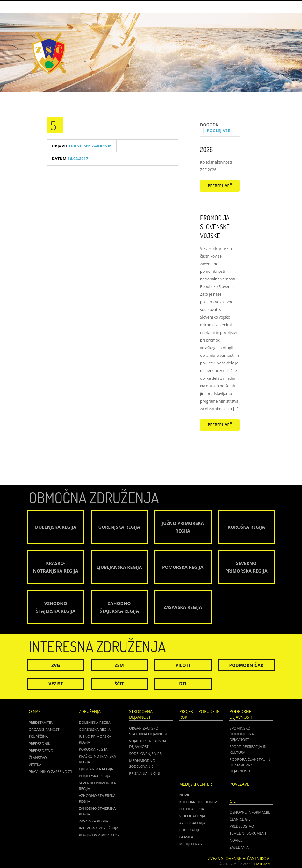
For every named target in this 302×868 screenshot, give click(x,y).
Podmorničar (246, 665)
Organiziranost (44, 729)
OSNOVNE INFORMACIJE (250, 812)
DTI (183, 684)
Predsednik (40, 743)
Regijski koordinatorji (100, 835)
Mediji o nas (191, 844)
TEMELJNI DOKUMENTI (248, 833)
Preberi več (220, 186)
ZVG (56, 665)
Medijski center (196, 784)
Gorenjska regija (95, 729)
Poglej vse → (221, 131)
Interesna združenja (99, 828)
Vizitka (35, 764)
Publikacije (190, 830)
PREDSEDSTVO (242, 826)
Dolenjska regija (95, 722)
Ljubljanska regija (96, 769)
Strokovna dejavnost (141, 714)
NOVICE (236, 840)
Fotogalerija (192, 809)
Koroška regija (93, 749)
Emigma (262, 864)
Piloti (183, 665)
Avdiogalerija (192, 823)
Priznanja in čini (144, 773)
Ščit (119, 684)
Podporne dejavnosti (241, 714)
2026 (206, 149)
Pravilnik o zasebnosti (50, 771)
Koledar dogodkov (198, 802)
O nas (35, 712)
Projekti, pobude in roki (200, 714)
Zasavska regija (94, 821)
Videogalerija (192, 816)
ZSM (119, 665)
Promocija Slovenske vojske (215, 227)
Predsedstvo (41, 750)
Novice (186, 795)
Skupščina (38, 736)
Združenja (90, 712)
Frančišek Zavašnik (82, 146)
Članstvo (38, 757)
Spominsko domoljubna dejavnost (241, 734)
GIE (233, 801)
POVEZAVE (239, 784)
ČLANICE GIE (240, 819)
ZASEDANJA (239, 847)
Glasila (186, 837)
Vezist (56, 684)
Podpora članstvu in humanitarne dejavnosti (250, 765)
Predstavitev (41, 722)
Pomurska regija (95, 776)
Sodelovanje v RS (145, 754)
